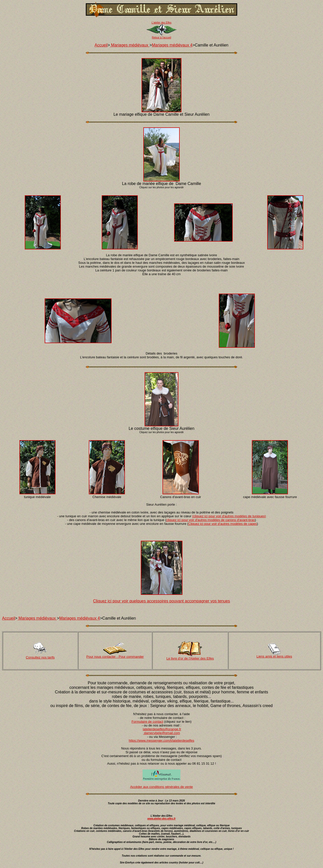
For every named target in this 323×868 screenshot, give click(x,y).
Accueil (101, 45)
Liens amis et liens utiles (274, 656)
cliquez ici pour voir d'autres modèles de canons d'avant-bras (211, 520)
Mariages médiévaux (130, 45)
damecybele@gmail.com (162, 733)
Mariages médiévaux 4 (172, 45)
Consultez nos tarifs (40, 657)
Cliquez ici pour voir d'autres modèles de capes (223, 524)
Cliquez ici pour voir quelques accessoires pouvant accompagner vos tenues (162, 601)
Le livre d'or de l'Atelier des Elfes (190, 658)
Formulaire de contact (147, 722)
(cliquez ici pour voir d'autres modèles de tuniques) (229, 516)
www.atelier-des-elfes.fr (161, 819)
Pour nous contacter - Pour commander (115, 657)
